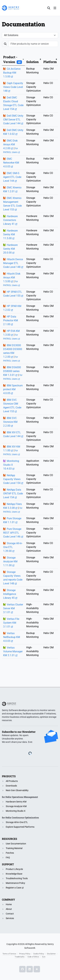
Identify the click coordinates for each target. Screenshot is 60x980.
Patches (10, 853)
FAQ (8, 857)
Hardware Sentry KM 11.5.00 (10, 234)
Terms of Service (9, 954)
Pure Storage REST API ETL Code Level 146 (12, 533)
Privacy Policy (25, 954)
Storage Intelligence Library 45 (10, 594)
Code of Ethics (33, 957)
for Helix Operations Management (20, 797)
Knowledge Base (14, 874)
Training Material (14, 848)
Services (10, 918)
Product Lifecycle (14, 869)
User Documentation (16, 844)
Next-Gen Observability (17, 790)
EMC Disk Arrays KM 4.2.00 (10, 144)
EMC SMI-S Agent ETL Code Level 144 (12, 177)
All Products (12, 781)
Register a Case (13, 888)
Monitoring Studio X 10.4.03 (11, 465)
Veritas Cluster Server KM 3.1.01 (13, 608)
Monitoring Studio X (16, 811)
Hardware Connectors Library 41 (10, 220)
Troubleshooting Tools (17, 878)
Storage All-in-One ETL (17, 822)
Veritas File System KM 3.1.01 (11, 623)
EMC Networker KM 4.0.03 (11, 163)
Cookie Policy (39, 954)
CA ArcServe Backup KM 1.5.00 (12, 73)
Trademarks (20, 957)
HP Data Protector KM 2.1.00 (11, 320)
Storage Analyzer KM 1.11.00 (10, 561)
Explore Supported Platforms (20, 827)
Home (9, 904)
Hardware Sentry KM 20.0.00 (10, 249)
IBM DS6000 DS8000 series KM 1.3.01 (12, 371)
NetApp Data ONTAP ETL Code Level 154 (13, 494)
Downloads (11, 786)
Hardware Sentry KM (16, 802)
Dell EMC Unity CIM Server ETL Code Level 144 (13, 120)
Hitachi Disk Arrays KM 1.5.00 (12, 278)
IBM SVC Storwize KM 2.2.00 (10, 422)
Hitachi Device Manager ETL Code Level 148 (13, 263)
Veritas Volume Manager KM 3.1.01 (13, 651)
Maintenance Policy (15, 883)
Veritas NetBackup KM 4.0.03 (12, 637)
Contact (10, 914)
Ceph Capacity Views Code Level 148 (13, 87)
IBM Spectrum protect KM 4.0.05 (13, 389)
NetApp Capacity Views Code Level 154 (12, 479)
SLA (44, 957)
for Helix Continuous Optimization (20, 818)
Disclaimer (51, 954)
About (9, 909)
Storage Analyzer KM (16, 806)
